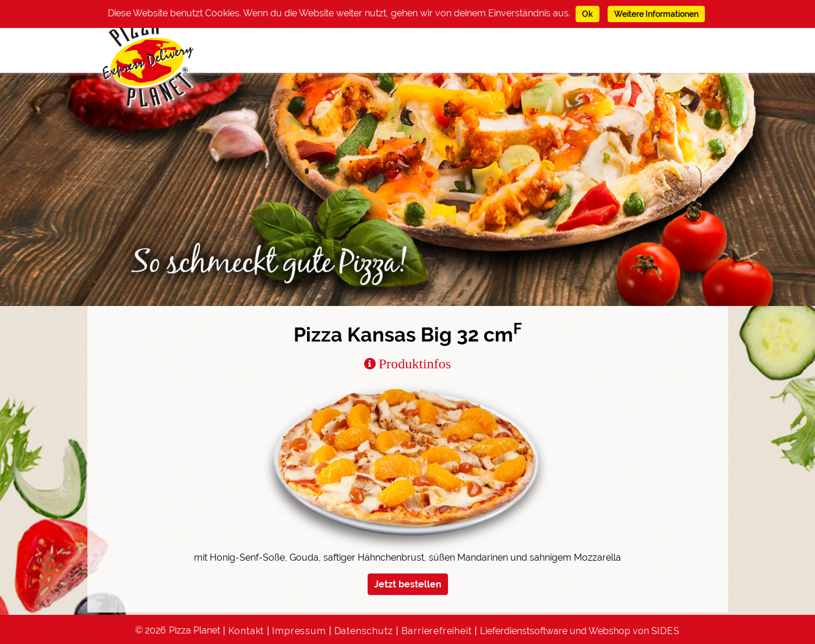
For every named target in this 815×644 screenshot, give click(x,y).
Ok (588, 14)
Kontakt (246, 631)
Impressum (299, 631)
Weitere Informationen (656, 14)
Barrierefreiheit (437, 631)
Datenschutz (364, 631)
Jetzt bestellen (408, 584)
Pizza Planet (195, 630)
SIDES (666, 631)
